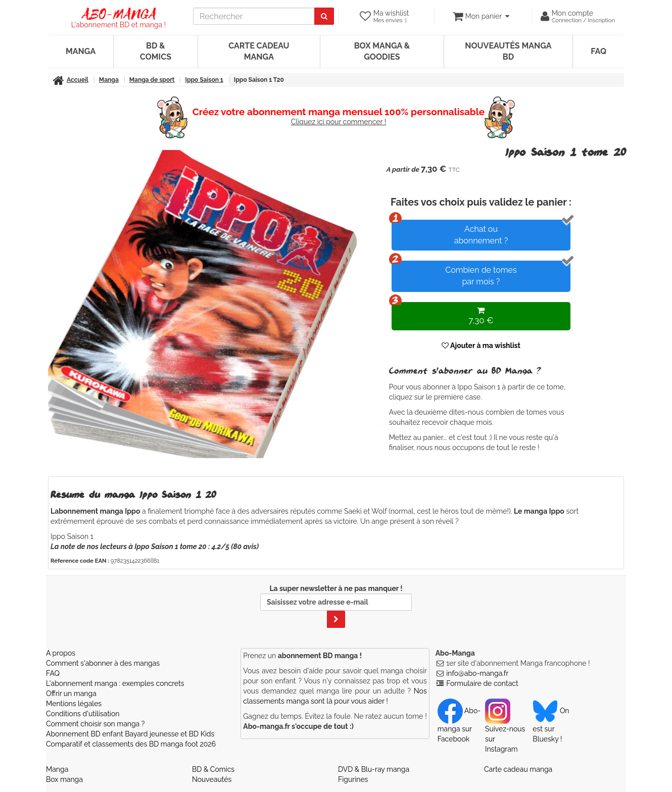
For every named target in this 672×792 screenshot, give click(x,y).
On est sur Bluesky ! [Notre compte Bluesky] (551, 725)
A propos (61, 653)
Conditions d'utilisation (83, 714)
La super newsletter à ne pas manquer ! (336, 606)
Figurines (353, 779)
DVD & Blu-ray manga (374, 769)
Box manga (64, 779)
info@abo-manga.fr (477, 673)
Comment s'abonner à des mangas (103, 663)
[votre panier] (481, 16)
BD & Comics (156, 51)
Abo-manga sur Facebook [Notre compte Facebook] (459, 725)
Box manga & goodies (382, 51)
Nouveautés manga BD (508, 51)
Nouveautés (212, 779)
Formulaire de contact (482, 683)
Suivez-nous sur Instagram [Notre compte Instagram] (505, 730)
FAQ (598, 51)
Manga (81, 51)
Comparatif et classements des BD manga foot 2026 (131, 744)
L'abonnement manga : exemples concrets (115, 683)
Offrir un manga (71, 694)
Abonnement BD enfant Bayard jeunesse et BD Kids (130, 734)
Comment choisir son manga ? (95, 724)
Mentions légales (74, 704)
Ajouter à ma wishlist (481, 345)
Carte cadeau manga (259, 51)
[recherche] (254, 16)
